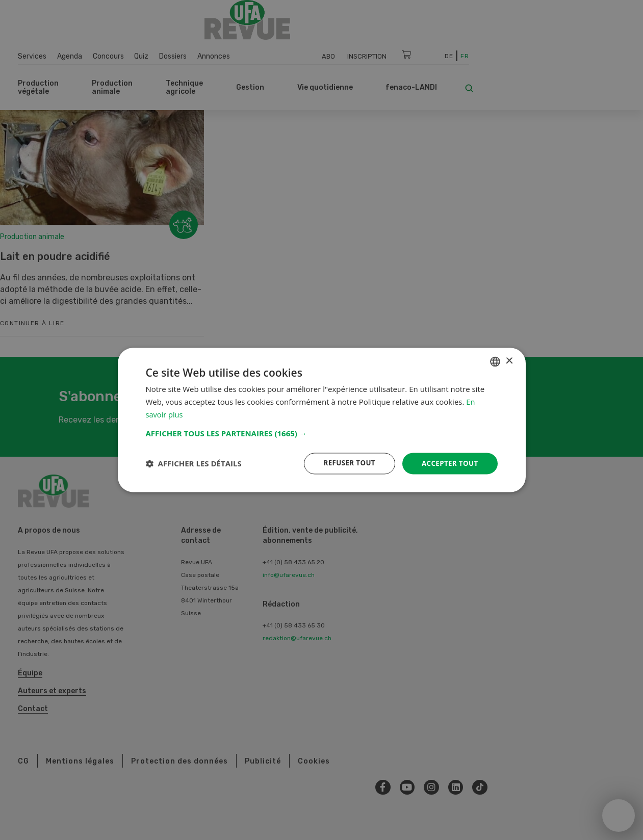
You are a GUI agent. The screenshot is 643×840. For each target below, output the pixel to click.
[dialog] (322, 420)
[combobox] (495, 361)
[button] (322, 433)
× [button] (509, 361)
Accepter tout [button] (448, 463)
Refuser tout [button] (345, 463)
